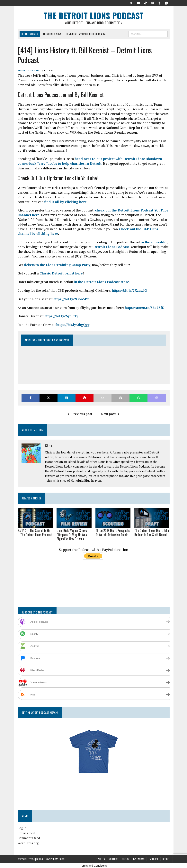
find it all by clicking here (65, 202)
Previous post (80, 414)
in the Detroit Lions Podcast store (101, 282)
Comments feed (29, 838)
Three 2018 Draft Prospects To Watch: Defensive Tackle (113, 533)
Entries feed (26, 833)
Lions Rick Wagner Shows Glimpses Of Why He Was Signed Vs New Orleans (72, 535)
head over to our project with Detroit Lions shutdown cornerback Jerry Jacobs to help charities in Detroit (90, 161)
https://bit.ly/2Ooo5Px (71, 299)
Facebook (154, 859)
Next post (110, 414)
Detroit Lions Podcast (111, 247)
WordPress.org (28, 843)
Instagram (139, 859)
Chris (36, 70)
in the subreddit (154, 242)
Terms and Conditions (93, 866)
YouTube (114, 859)
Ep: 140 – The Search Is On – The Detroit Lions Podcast (35, 533)
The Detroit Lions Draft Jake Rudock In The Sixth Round (152, 533)
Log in (22, 828)
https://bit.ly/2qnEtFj (61, 316)
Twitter (101, 859)
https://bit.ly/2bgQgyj (73, 325)
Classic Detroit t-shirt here (61, 273)
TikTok (126, 859)
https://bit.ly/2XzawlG (129, 290)
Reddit (166, 859)
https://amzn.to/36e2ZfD (145, 308)
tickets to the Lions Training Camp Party (57, 265)
